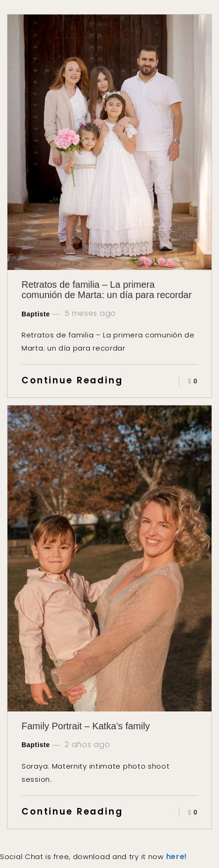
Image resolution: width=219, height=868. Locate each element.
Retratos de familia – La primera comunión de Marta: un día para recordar (107, 290)
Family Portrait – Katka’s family (86, 726)
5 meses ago (89, 314)
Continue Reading (72, 380)
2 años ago (87, 745)
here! (177, 857)
